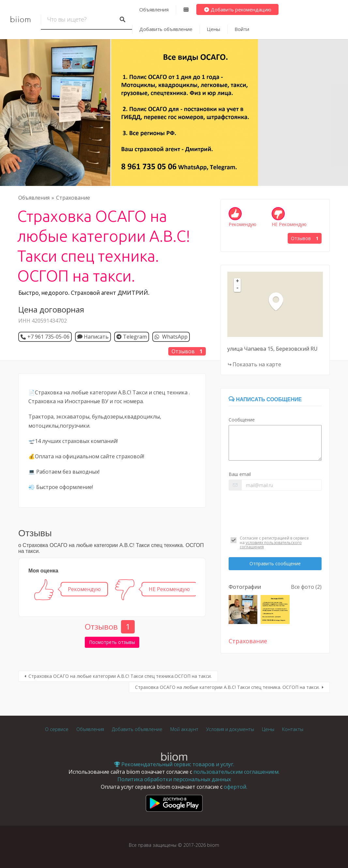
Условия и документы (230, 729)
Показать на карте (257, 364)
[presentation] (275, 512)
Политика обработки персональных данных (174, 779)
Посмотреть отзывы (112, 642)
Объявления (154, 9)
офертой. (235, 787)
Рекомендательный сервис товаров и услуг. (174, 764)
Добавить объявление (166, 29)
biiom (20, 20)
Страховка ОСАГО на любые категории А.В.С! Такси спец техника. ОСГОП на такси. (227, 687)
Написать (93, 337)
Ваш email (240, 474)
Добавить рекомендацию (238, 9)
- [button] (237, 288)
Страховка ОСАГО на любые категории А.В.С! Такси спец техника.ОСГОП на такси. (120, 676)
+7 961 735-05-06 (48, 337)
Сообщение (242, 420)
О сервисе (57, 729)
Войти (242, 29)
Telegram (132, 337)
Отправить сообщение (275, 563)
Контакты (293, 729)
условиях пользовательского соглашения (271, 545)
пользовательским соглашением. (236, 772)
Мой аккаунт (184, 729)
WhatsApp (174, 337)
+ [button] (237, 282)
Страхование (73, 198)
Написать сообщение (265, 399)
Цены (213, 29)
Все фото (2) (306, 587)
